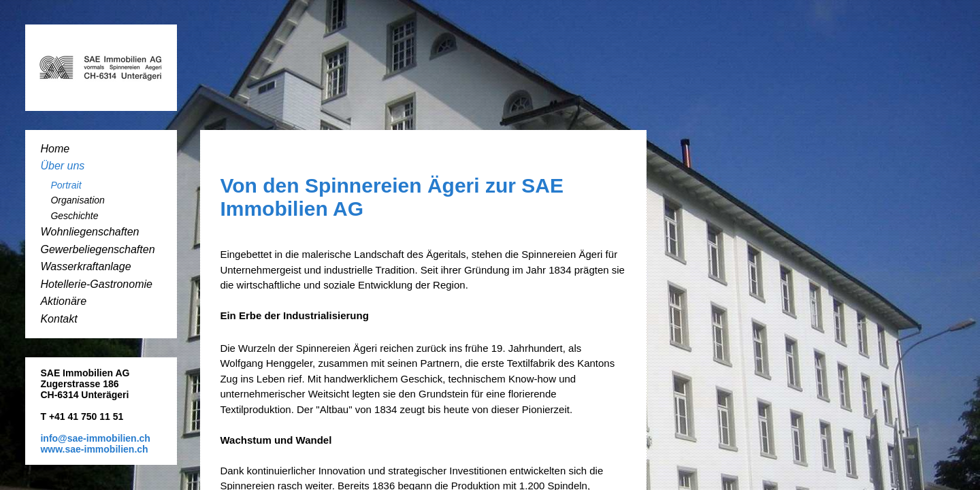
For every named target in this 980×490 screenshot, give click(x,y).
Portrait (66, 185)
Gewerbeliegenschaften (97, 249)
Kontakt (59, 319)
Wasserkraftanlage (85, 266)
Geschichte (74, 216)
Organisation (77, 200)
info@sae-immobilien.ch (95, 438)
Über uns (62, 166)
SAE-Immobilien (101, 68)
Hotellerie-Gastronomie (96, 284)
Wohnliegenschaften (89, 232)
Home (55, 149)
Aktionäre (63, 301)
